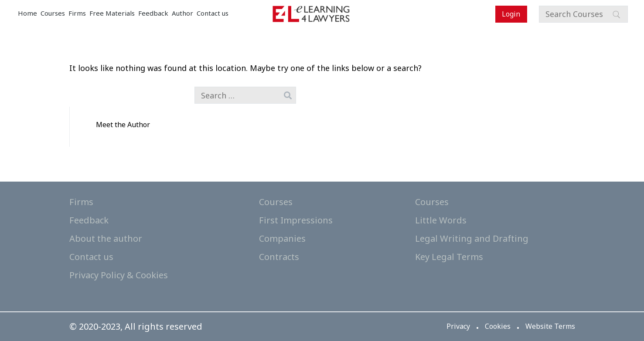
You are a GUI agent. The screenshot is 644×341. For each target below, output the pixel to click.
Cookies (498, 326)
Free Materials (112, 13)
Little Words (441, 220)
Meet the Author (123, 125)
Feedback (153, 13)
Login (511, 14)
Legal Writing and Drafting (472, 238)
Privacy (458, 326)
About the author (106, 238)
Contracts (279, 257)
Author (182, 13)
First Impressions (296, 220)
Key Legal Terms (449, 257)
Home (27, 13)
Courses (53, 13)
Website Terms (550, 326)
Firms (77, 13)
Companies (282, 238)
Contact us (213, 13)
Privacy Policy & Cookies (119, 275)
